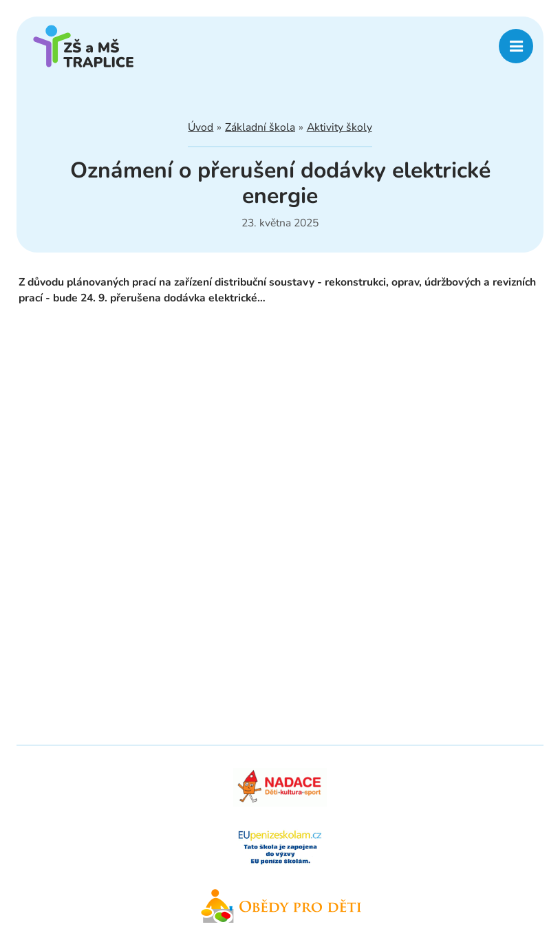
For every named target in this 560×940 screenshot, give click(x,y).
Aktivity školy (340, 127)
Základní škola (260, 127)
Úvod (201, 127)
